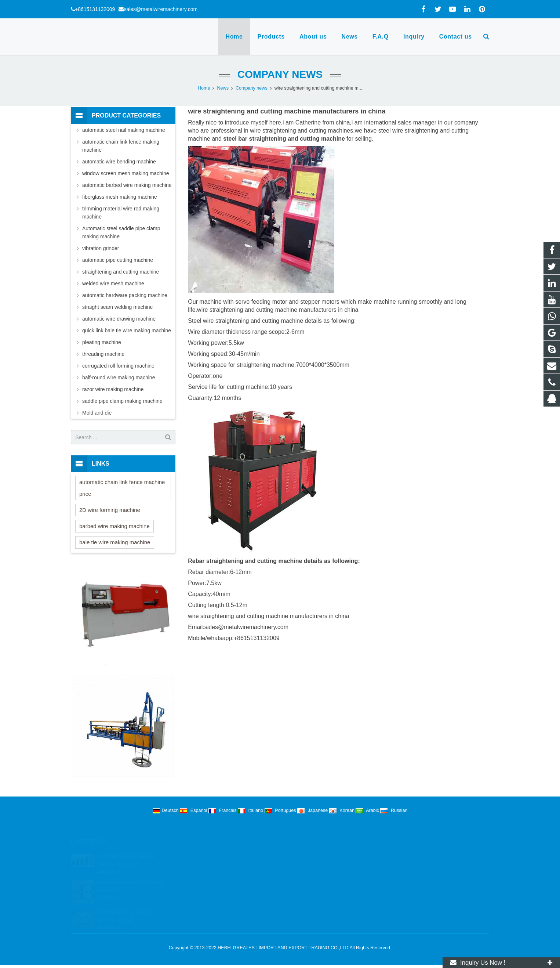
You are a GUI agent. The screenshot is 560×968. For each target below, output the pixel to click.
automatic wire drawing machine (119, 319)
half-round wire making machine (119, 378)
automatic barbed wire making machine (127, 185)
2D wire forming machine (110, 510)
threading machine (103, 354)
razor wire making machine (113, 389)
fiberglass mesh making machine (120, 197)
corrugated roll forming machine (118, 366)
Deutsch (166, 810)
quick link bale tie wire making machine (127, 331)
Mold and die (97, 413)
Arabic (368, 810)
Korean (343, 810)
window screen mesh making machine (126, 173)
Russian (394, 810)
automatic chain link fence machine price (122, 488)
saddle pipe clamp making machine (122, 401)
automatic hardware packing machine (125, 295)
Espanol (194, 810)
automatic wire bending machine (119, 162)
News (223, 88)
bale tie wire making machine (115, 542)
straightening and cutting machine (121, 272)
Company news (280, 74)
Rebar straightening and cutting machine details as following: (274, 561)
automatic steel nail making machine (124, 130)
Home (204, 88)
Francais (223, 810)
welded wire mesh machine (113, 283)
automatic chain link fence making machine (121, 146)
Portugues (281, 810)
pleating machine (102, 342)
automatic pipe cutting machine (118, 260)
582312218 (304, 856)
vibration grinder (101, 248)
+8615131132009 (95, 9)
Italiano (251, 810)
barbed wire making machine (114, 526)
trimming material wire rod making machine (121, 213)
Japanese (313, 810)
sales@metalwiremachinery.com (161, 9)
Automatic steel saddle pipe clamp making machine (121, 232)
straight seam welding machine (117, 307)
